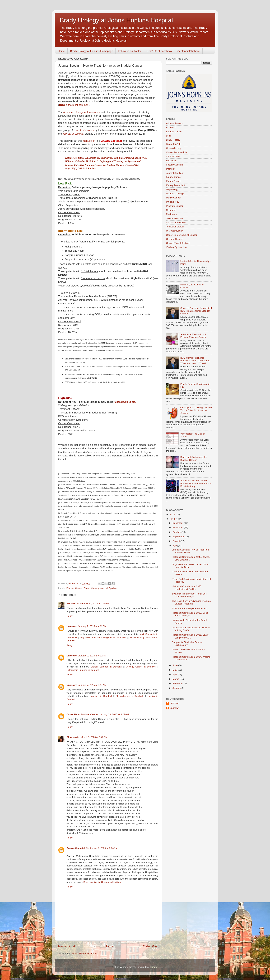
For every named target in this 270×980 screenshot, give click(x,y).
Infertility (170, 169)
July (175, 546)
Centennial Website (189, 51)
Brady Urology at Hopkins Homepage (92, 51)
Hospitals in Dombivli (101, 696)
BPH (169, 136)
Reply (70, 616)
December (178, 523)
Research (171, 210)
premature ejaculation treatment (104, 611)
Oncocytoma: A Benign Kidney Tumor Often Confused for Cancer (196, 410)
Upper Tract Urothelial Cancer (182, 235)
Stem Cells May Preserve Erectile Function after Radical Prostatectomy (196, 483)
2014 (173, 519)
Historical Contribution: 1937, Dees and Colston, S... (190, 614)
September (179, 537)
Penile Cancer (173, 198)
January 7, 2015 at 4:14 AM (92, 685)
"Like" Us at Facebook (159, 51)
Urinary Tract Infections (178, 243)
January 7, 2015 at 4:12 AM (92, 626)
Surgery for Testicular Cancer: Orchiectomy (187, 644)
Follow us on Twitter (130, 51)
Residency (172, 214)
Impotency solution (77, 611)
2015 (173, 515)
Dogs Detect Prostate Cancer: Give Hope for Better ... (190, 566)
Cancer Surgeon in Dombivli (106, 667)
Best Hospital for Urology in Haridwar (103, 882)
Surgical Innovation (176, 223)
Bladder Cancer (74, 588)
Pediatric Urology (175, 194)
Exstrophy (171, 161)
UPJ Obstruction (175, 231)
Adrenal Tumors (174, 123)
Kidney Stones (174, 181)
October (177, 532)
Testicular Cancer (175, 227)
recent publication (84, 130)
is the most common (74, 105)
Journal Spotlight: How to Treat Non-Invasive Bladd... (191, 551)
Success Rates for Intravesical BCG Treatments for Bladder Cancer (196, 311)
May (175, 670)
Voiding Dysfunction (176, 247)
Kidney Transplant (175, 185)
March (176, 679)
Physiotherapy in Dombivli (130, 696)
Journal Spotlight (109, 588)
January (177, 688)
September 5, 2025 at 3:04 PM (102, 848)
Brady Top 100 (174, 144)
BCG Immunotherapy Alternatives (189, 608)
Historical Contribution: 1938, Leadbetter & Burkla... (187, 588)
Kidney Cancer (174, 177)
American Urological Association (82, 112)
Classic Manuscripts (176, 152)
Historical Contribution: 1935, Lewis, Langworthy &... (191, 636)
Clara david (73, 737)
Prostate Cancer (175, 206)
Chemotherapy (91, 588)
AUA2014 (171, 127)
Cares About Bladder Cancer (82, 714)
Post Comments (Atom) (85, 953)
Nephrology (172, 189)
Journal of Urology (73, 134)
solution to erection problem (135, 611)
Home (61, 51)
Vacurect (71, 603)
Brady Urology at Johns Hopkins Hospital (116, 20)
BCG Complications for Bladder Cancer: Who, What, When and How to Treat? (195, 361)
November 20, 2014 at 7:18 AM (93, 603)
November (178, 527)
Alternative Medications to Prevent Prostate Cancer (194, 336)
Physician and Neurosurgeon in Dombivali (103, 637)
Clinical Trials (173, 156)
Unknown (72, 626)
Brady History (173, 140)
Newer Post (67, 946)
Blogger (153, 967)
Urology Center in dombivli (141, 667)
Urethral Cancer (174, 239)
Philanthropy (173, 202)
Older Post (151, 946)
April (175, 674)
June (175, 665)
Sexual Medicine (175, 218)
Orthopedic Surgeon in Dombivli (83, 670)
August (176, 541)
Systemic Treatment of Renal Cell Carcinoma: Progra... (189, 595)
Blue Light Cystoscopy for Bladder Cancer (194, 458)
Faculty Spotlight (175, 165)
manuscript (89, 141)
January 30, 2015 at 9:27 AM (114, 714)
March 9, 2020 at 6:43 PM (94, 737)
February (178, 683)
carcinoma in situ (126, 402)
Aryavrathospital (76, 848)
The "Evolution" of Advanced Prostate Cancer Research (191, 602)
